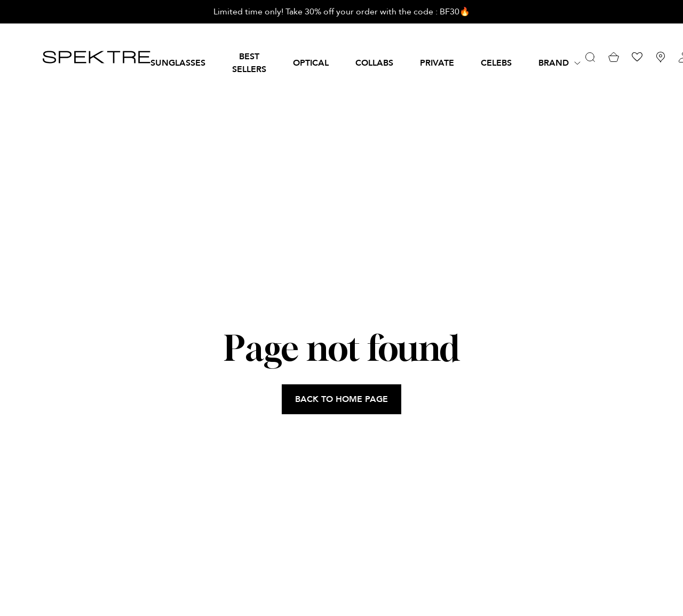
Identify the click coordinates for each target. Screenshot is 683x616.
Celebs (496, 63)
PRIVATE (437, 63)
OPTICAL (311, 63)
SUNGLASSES (178, 63)
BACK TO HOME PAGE (341, 399)
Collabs (374, 63)
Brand (554, 63)
